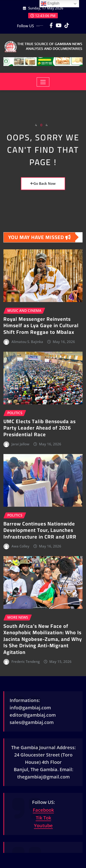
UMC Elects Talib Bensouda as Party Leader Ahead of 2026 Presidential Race (40, 428)
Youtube (43, 826)
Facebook (43, 810)
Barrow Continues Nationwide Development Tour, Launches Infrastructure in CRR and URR (40, 530)
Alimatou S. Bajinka (27, 342)
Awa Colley (20, 546)
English (50, 4)
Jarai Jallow (20, 444)
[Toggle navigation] (43, 82)
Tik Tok (43, 818)
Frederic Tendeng (26, 661)
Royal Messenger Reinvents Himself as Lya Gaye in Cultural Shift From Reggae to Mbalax (41, 325)
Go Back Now (43, 183)
